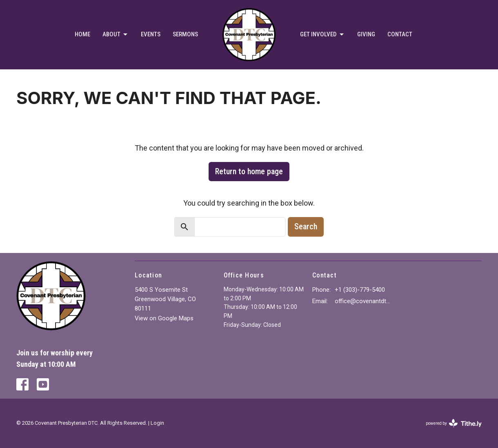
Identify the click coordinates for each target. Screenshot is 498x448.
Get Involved (322, 35)
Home (82, 34)
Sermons (185, 34)
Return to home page (249, 171)
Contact (400, 34)
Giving (366, 34)
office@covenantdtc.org (364, 301)
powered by (454, 423)
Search (306, 226)
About (116, 35)
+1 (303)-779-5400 (360, 290)
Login (157, 423)
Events (151, 34)
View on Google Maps (164, 318)
